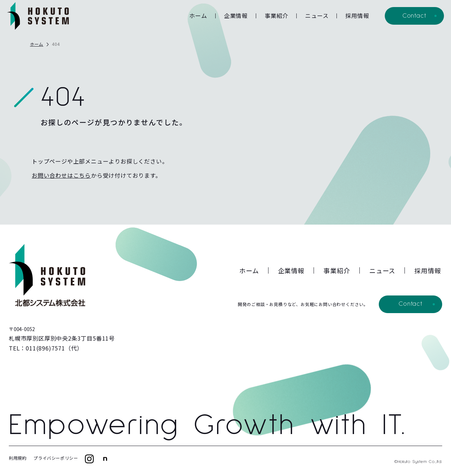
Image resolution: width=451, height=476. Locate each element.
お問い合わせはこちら (61, 175)
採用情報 (357, 16)
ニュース (317, 16)
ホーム (198, 16)
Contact (414, 16)
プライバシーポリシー (56, 458)
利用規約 (18, 458)
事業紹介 (276, 16)
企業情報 (236, 16)
